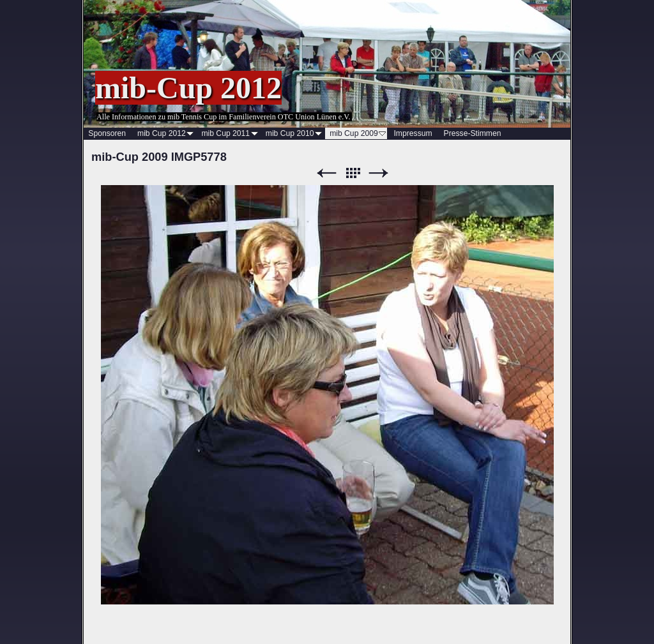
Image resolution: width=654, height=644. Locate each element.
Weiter (379, 173)
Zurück (326, 173)
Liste (353, 173)
